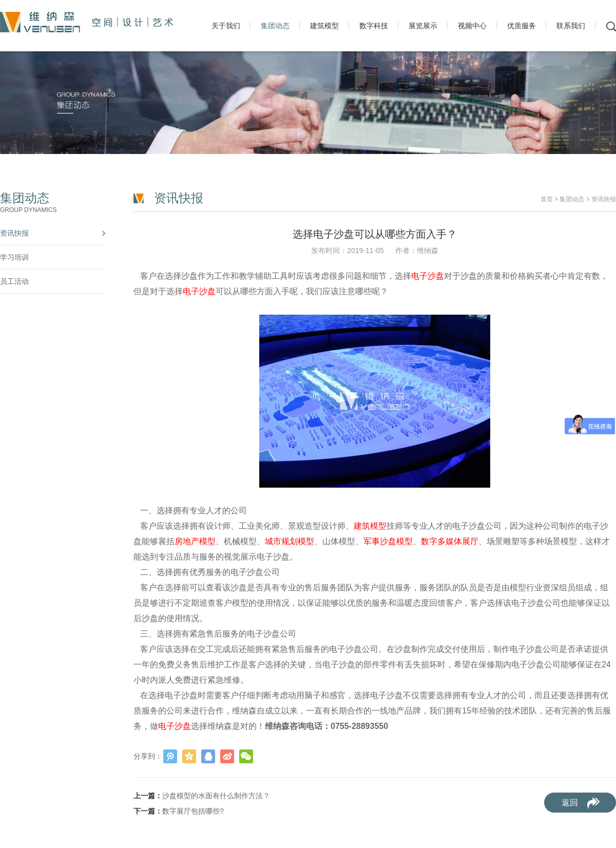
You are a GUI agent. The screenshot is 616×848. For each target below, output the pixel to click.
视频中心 (472, 26)
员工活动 (14, 281)
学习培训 (14, 257)
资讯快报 (14, 233)
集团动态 (275, 26)
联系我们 (571, 26)
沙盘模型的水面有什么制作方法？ (216, 796)
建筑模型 (324, 26)
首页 (547, 199)
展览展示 (423, 26)
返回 (570, 803)
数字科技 (374, 26)
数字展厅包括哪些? (193, 811)
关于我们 (226, 26)
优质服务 (522, 26)
